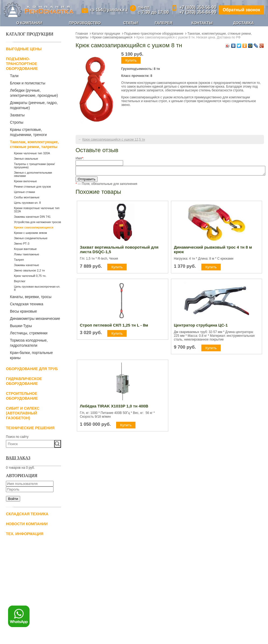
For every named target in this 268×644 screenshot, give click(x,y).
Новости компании (27, 524)
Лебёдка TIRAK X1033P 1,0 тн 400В (114, 408)
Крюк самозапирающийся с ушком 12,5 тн (114, 139)
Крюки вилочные (25, 181)
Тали (14, 76)
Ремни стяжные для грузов (32, 187)
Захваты (17, 115)
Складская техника (27, 304)
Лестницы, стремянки (29, 333)
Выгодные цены (24, 49)
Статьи (131, 23)
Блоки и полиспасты (28, 83)
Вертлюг (20, 281)
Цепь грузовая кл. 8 (27, 203)
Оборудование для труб (32, 369)
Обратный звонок (241, 10)
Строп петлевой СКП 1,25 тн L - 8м (114, 327)
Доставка (243, 23)
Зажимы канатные (26, 265)
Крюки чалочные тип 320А (32, 153)
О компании (29, 23)
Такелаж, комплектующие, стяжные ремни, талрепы (34, 144)
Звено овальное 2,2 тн (29, 270)
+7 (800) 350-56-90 (197, 7)
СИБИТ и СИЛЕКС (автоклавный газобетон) (23, 413)
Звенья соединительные (31, 238)
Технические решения (30, 428)
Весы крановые (24, 311)
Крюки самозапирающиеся (34, 227)
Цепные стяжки (24, 192)
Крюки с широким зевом (31, 233)
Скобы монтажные (27, 197)
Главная (82, 34)
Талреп (19, 260)
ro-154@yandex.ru (108, 10)
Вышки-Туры (21, 326)
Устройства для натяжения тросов (37, 222)
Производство (85, 23)
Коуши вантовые (25, 249)
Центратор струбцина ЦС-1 (201, 327)
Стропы (17, 122)
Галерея (164, 23)
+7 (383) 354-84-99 (197, 12)
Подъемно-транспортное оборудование (22, 64)
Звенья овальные (26, 159)
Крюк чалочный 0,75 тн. (30, 276)
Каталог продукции (106, 34)
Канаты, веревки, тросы (31, 297)
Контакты (202, 23)
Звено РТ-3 (22, 244)
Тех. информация (25, 534)
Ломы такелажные (27, 254)
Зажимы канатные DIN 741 (32, 217)
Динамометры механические (35, 319)
